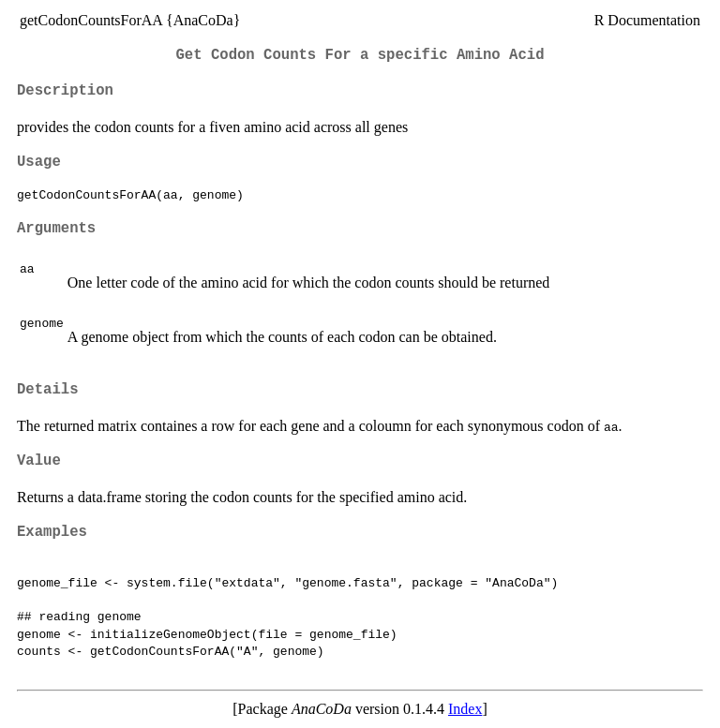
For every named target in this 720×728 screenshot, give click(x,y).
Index (465, 709)
